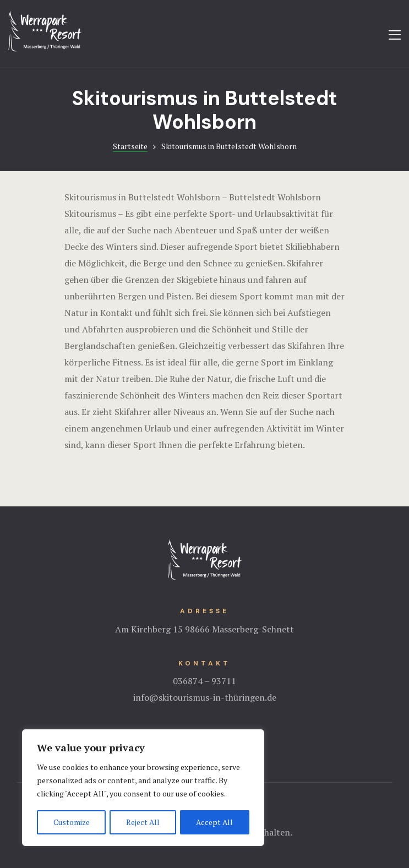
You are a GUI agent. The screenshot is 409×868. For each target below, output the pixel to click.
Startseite (130, 146)
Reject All (143, 822)
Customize (71, 822)
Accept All (215, 822)
